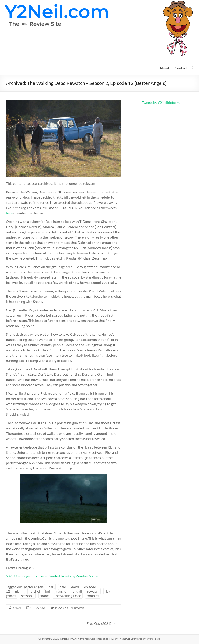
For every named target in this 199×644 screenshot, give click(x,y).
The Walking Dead (68, 596)
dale (63, 587)
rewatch (93, 591)
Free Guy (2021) (101, 623)
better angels (34, 587)
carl (52, 587)
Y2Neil (17, 608)
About (164, 68)
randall (77, 591)
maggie (61, 591)
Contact (181, 68)
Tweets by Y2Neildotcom (161, 102)
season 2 (28, 596)
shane (44, 596)
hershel (34, 591)
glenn (19, 591)
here (9, 213)
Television (61, 608)
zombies (93, 596)
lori (48, 591)
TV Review (77, 608)
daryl (75, 587)
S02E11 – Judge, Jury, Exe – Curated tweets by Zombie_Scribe (52, 576)
